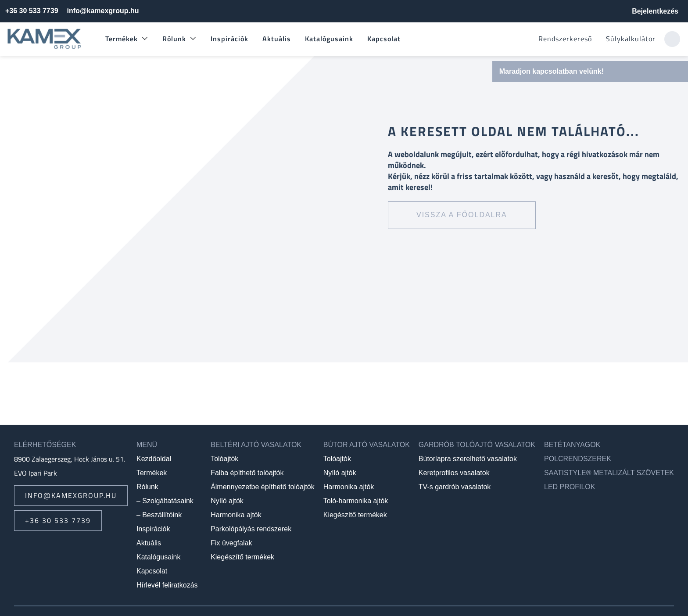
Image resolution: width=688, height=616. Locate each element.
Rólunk (174, 39)
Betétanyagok (572, 445)
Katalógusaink (329, 39)
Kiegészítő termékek (242, 557)
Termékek (122, 39)
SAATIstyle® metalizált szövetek (609, 473)
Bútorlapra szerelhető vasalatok (468, 459)
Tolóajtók (224, 459)
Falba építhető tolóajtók (247, 473)
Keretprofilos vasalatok (454, 473)
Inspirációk (229, 39)
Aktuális (277, 39)
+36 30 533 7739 (32, 11)
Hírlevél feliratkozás (167, 585)
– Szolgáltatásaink (165, 501)
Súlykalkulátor (631, 39)
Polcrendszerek (578, 459)
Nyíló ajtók (227, 501)
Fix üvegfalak (231, 543)
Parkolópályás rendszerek (251, 529)
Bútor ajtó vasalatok (367, 445)
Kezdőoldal (154, 459)
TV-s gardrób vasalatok (455, 487)
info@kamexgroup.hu (103, 11)
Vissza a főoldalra (462, 215)
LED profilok (570, 487)
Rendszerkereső (565, 39)
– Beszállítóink (159, 515)
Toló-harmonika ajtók (356, 501)
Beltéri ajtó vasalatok (256, 445)
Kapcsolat (384, 39)
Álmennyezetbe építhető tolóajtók (263, 487)
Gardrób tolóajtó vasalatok (477, 445)
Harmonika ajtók (236, 515)
